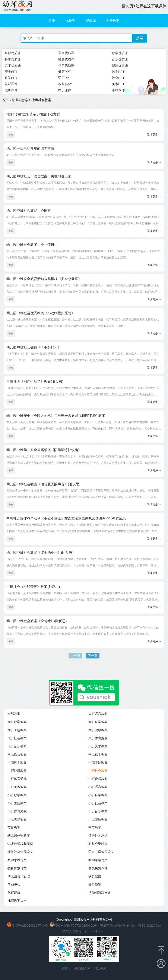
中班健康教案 (17, 771)
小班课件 (118, 90)
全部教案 (14, 714)
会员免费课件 (98, 868)
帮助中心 (14, 884)
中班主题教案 (98, 762)
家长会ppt (65, 84)
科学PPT (11, 78)
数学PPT (118, 72)
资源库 (91, 21)
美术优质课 (13, 65)
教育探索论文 (17, 868)
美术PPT (118, 84)
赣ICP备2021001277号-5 (29, 925)
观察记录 (14, 892)
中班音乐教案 (98, 779)
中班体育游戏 (17, 779)
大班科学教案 (98, 722)
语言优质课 (66, 53)
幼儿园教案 (20, 100)
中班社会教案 (98, 771)
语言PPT (65, 78)
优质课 (70, 21)
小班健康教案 (98, 819)
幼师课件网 (83, 969)
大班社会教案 (17, 738)
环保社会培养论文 (20, 852)
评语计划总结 (98, 836)
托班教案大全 (17, 901)
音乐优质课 (120, 59)
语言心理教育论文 (101, 852)
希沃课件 (11, 84)
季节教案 (95, 827)
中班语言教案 (17, 754)
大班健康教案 (98, 730)
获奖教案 (95, 876)
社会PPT (118, 78)
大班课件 (11, 90)
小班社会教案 (98, 803)
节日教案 (14, 827)
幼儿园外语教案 (19, 836)
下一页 (93, 656)
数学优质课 (120, 53)
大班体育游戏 (98, 738)
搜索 (140, 38)
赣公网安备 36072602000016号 (74, 925)
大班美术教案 (98, 746)
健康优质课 (120, 65)
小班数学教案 (17, 795)
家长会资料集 (98, 844)
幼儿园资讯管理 (19, 876)
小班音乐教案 (98, 811)
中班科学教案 (17, 762)
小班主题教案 (17, 803)
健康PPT (65, 72)
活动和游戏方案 (100, 892)
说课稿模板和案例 (20, 844)
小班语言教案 (98, 787)
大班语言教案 (98, 714)
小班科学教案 (98, 795)
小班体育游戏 (17, 811)
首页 (52, 21)
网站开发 (100, 969)
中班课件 (65, 90)
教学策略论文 (98, 860)
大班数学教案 (17, 722)
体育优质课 (66, 65)
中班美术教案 (17, 787)
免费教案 (113, 21)
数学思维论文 (17, 860)
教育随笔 (95, 884)
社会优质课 (66, 59)
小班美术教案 (17, 819)
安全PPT (11, 72)
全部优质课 (13, 53)
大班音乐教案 (17, 746)
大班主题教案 (17, 730)
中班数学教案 (98, 754)
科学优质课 (13, 59)
